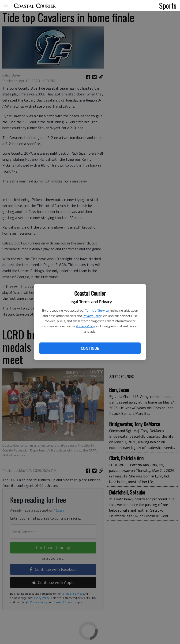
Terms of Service (97, 310)
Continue (90, 348)
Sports (168, 5)
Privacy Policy (92, 316)
